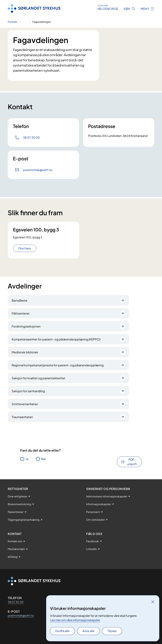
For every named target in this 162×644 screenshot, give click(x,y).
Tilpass (112, 631)
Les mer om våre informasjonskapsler (75, 620)
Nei (43, 459)
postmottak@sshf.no (21, 615)
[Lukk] (153, 602)
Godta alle (62, 631)
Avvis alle (88, 631)
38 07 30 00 (16, 602)
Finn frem (25, 248)
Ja (27, 459)
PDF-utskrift (132, 462)
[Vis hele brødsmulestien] (25, 22)
